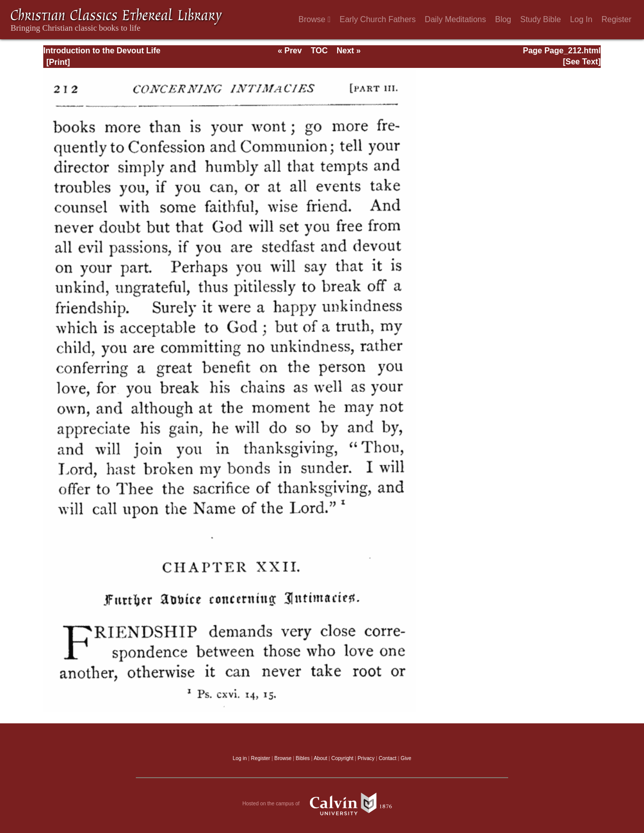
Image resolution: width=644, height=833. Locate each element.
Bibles (303, 758)
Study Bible (541, 19)
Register (616, 19)
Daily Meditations (455, 19)
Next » (349, 51)
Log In (581, 19)
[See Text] (582, 62)
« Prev (290, 51)
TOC (319, 51)
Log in (240, 758)
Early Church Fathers (378, 19)
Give (406, 758)
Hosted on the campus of (322, 804)
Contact (388, 758)
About (320, 758)
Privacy (366, 758)
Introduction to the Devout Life (102, 51)
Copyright (343, 758)
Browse (314, 19)
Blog (503, 19)
